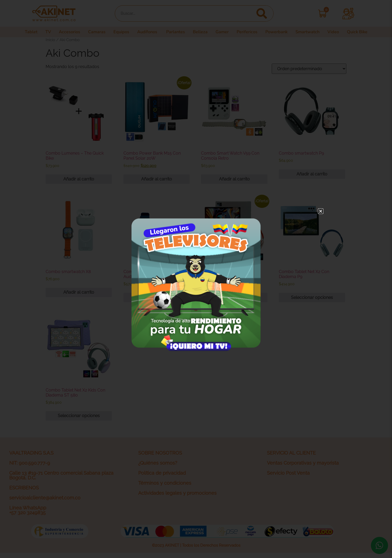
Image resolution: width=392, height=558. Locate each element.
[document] (196, 279)
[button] (321, 211)
